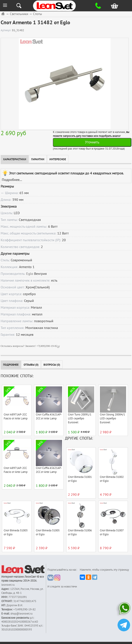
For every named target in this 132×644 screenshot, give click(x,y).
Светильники (19, 14)
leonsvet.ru (8, 585)
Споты (37, 14)
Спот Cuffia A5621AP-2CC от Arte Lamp (49, 417)
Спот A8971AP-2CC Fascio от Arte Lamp (16, 417)
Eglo (30, 274)
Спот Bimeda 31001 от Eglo (80, 479)
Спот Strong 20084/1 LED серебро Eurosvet (112, 418)
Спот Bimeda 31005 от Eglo (48, 532)
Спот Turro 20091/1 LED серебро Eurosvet (80, 418)
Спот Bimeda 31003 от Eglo (16, 532)
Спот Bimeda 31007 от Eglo (112, 532)
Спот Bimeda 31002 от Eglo (112, 479)
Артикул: (6, 30)
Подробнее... (12, 180)
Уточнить (92, 142)
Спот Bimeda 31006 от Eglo (80, 532)
